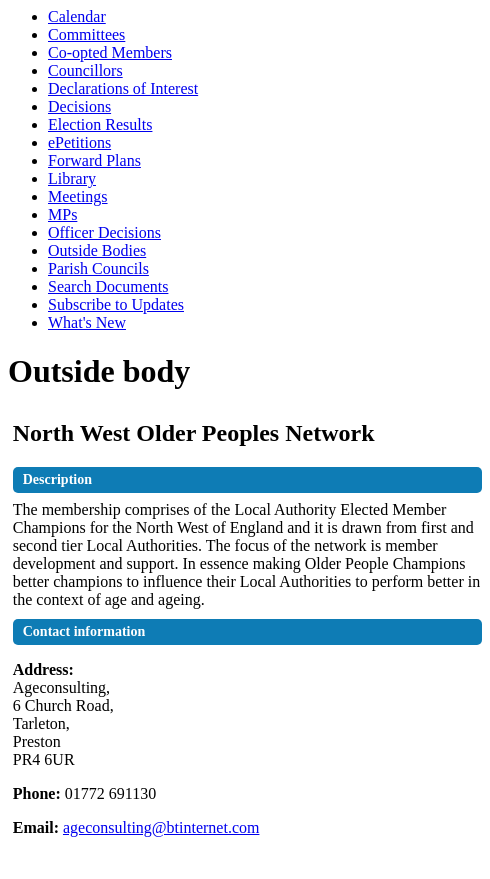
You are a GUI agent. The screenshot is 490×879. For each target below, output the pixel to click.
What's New (87, 322)
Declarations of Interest (123, 88)
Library (72, 178)
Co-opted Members (110, 52)
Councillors (85, 70)
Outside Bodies (97, 250)
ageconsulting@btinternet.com (161, 827)
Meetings (78, 196)
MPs (62, 214)
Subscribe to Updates (116, 304)
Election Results (100, 124)
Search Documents (108, 286)
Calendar (77, 16)
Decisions (79, 106)
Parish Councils (98, 268)
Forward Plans (94, 160)
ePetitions (79, 142)
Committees (86, 34)
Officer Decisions (104, 232)
